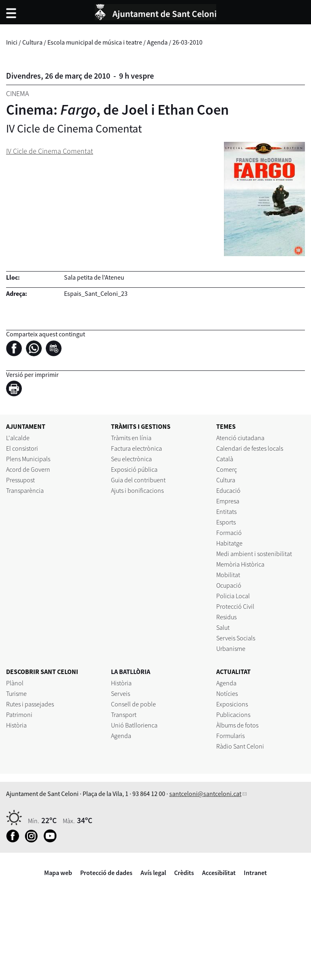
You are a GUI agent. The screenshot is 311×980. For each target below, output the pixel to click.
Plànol (15, 683)
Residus (226, 617)
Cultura (32, 42)
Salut (223, 627)
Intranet (255, 873)
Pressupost (20, 480)
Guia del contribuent (138, 480)
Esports (226, 522)
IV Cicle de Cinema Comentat (50, 151)
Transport (124, 715)
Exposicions (232, 704)
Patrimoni (19, 715)
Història (16, 725)
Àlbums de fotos (237, 725)
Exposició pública (134, 469)
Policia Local (233, 596)
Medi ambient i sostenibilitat (254, 554)
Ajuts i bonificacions (137, 490)
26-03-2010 (187, 42)
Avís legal (153, 873)
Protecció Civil (235, 606)
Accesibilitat (219, 873)
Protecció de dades (106, 873)
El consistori (22, 448)
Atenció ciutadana (240, 438)
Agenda (157, 42)
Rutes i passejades (30, 704)
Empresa (228, 501)
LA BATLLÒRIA (131, 672)
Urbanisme (231, 648)
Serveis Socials (236, 638)
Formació (229, 533)
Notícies (227, 693)
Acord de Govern (28, 469)
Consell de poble (133, 704)
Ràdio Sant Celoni (240, 746)
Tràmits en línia (131, 438)
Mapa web (58, 873)
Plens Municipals (28, 459)
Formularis (230, 736)
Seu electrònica (131, 459)
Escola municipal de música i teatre (95, 42)
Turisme (16, 693)
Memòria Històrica (240, 564)
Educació (228, 490)
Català (225, 459)
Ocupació (229, 585)
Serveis (120, 693)
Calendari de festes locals (250, 448)
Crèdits (184, 873)
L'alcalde (18, 438)
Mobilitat (228, 575)
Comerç (227, 469)
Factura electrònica (136, 448)
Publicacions (233, 715)
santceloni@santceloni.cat (205, 794)
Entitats (226, 511)
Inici (12, 42)
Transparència (25, 490)
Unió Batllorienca (134, 725)
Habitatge (229, 543)
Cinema (17, 93)
